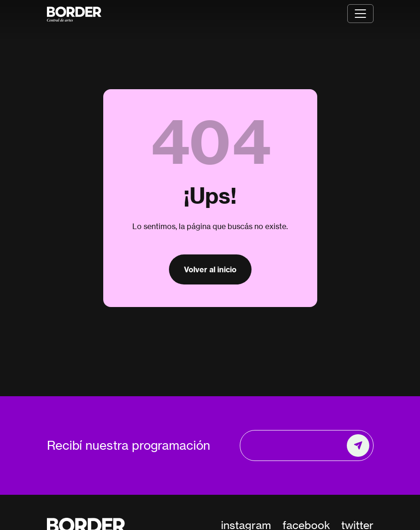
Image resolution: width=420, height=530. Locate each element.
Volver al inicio (210, 269)
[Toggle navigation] (360, 14)
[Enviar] (358, 446)
